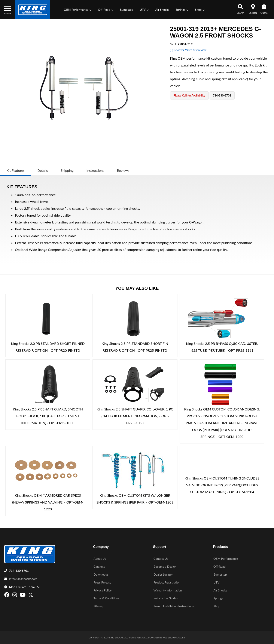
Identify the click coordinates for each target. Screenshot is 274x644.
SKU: (173, 44)
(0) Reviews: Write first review (188, 50)
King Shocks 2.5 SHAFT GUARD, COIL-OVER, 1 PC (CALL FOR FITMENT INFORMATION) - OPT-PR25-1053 (135, 416)
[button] (78, 10)
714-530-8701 (19, 571)
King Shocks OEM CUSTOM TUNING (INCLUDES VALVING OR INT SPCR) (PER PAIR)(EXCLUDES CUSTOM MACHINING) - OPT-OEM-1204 (222, 485)
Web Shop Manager (174, 638)
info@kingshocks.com (23, 579)
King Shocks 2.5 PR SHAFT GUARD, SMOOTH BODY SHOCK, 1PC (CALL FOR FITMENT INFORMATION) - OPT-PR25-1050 (48, 416)
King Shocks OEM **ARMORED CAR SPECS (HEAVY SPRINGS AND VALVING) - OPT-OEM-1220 (48, 502)
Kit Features (15, 170)
